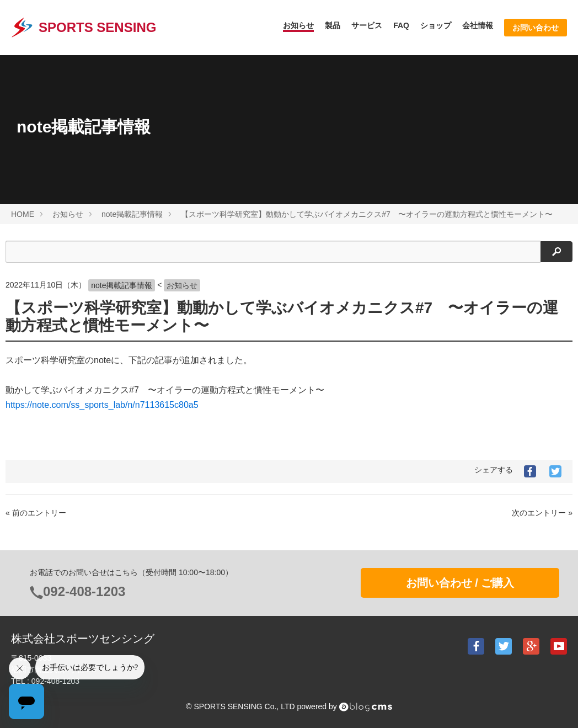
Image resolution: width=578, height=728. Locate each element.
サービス (367, 25)
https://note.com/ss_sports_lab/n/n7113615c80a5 (102, 405)
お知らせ (298, 25)
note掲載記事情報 (122, 285)
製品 (333, 25)
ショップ (436, 25)
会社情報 (478, 25)
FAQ (401, 25)
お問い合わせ (536, 28)
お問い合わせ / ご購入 (460, 583)
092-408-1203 (84, 591)
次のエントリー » (542, 513)
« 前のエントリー (36, 513)
